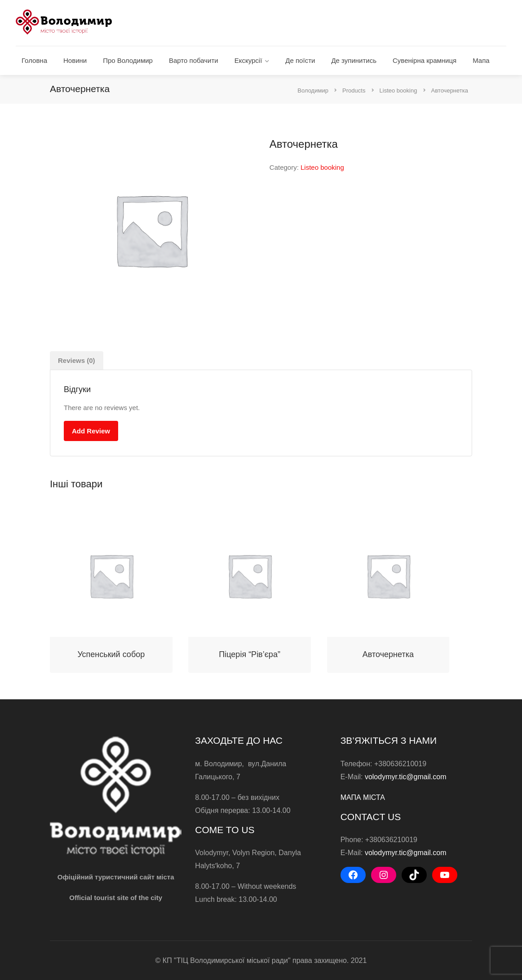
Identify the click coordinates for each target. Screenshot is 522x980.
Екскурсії (248, 60)
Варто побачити (194, 60)
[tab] (77, 360)
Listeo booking (322, 167)
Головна (34, 60)
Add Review (91, 431)
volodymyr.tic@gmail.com (406, 777)
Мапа (481, 60)
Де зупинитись (354, 60)
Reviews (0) (77, 360)
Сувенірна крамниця (425, 60)
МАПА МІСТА (363, 797)
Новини (75, 60)
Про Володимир (128, 60)
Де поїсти (300, 60)
